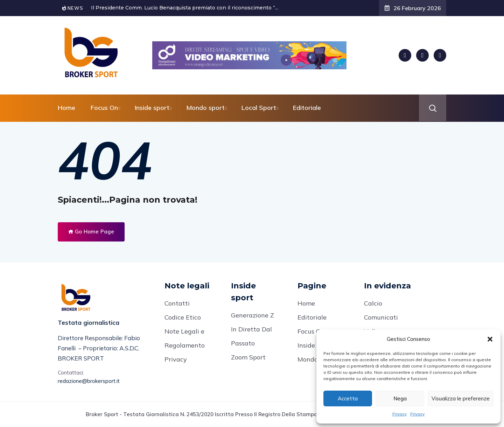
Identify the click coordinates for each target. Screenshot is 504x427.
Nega (400, 398)
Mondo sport (205, 108)
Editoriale (307, 108)
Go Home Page (91, 232)
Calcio (373, 303)
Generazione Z (253, 315)
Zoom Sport (248, 357)
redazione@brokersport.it (89, 381)
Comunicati (381, 317)
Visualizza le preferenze (461, 398)
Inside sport (152, 108)
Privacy (400, 414)
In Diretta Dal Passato (251, 336)
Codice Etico (183, 317)
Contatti (177, 303)
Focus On (104, 108)
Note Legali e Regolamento (185, 338)
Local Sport (259, 108)
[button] (490, 339)
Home (66, 108)
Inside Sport (315, 345)
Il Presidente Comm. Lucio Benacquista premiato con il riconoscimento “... (185, 8)
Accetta (348, 398)
